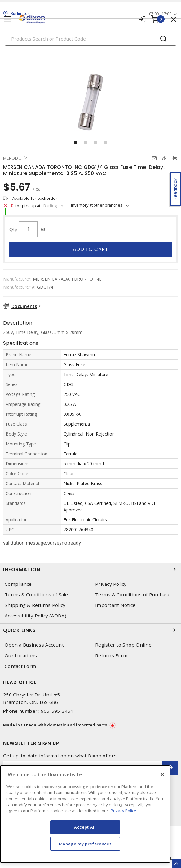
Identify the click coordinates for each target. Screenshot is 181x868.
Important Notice (115, 605)
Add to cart (91, 249)
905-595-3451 (57, 711)
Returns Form (111, 656)
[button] (76, 142)
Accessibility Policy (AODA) (35, 616)
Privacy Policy (111, 584)
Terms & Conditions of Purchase (133, 595)
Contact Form (20, 666)
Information (90, 569)
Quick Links (90, 630)
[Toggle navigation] (8, 19)
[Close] (162, 774)
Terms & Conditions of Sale (36, 595)
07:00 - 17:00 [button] (160, 14)
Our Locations (21, 656)
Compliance (18, 584)
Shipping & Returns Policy (35, 605)
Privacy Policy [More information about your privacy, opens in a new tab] (123, 811)
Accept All (85, 827)
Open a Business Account (34, 645)
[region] (85, 814)
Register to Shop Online (123, 645)
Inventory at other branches (97, 205)
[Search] (90, 39)
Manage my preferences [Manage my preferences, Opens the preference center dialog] (85, 844)
